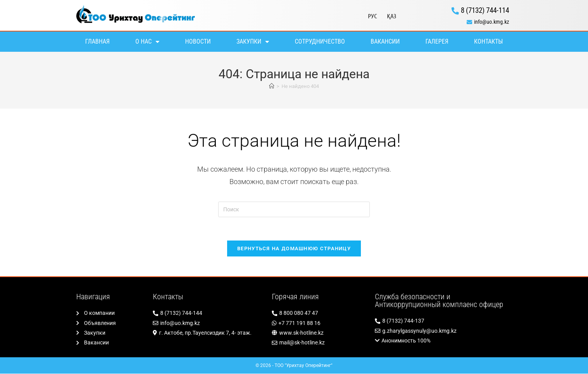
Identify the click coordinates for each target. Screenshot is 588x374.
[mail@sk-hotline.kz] (319, 343)
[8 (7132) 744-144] (208, 313)
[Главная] (272, 86)
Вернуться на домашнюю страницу (294, 249)
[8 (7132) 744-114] (458, 11)
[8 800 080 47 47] (319, 313)
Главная (97, 41)
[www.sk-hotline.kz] (319, 333)
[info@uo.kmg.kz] (458, 22)
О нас (147, 42)
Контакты (488, 41)
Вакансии (385, 41)
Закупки (253, 42)
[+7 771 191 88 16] (319, 324)
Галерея (437, 41)
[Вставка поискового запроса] (294, 209)
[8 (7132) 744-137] (443, 321)
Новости (198, 41)
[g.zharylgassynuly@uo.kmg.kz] (443, 331)
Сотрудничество (320, 41)
